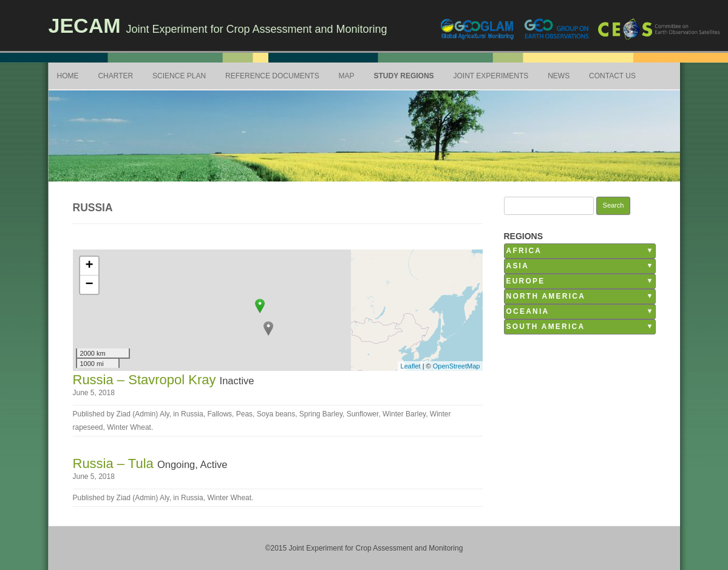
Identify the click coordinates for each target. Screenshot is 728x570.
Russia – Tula (115, 463)
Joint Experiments (491, 76)
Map (347, 76)
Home (68, 76)
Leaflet (411, 366)
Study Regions (403, 76)
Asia (518, 266)
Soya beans (276, 414)
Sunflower (363, 414)
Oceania (528, 311)
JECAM (85, 25)
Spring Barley (321, 414)
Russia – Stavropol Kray (146, 380)
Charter (115, 76)
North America (546, 296)
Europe (526, 281)
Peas (244, 414)
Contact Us (612, 76)
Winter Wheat (129, 427)
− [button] (89, 285)
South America (546, 327)
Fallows (219, 414)
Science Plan (179, 76)
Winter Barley (404, 414)
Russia (192, 414)
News (559, 76)
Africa (524, 251)
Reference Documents (272, 76)
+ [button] (89, 266)
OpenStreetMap (457, 366)
